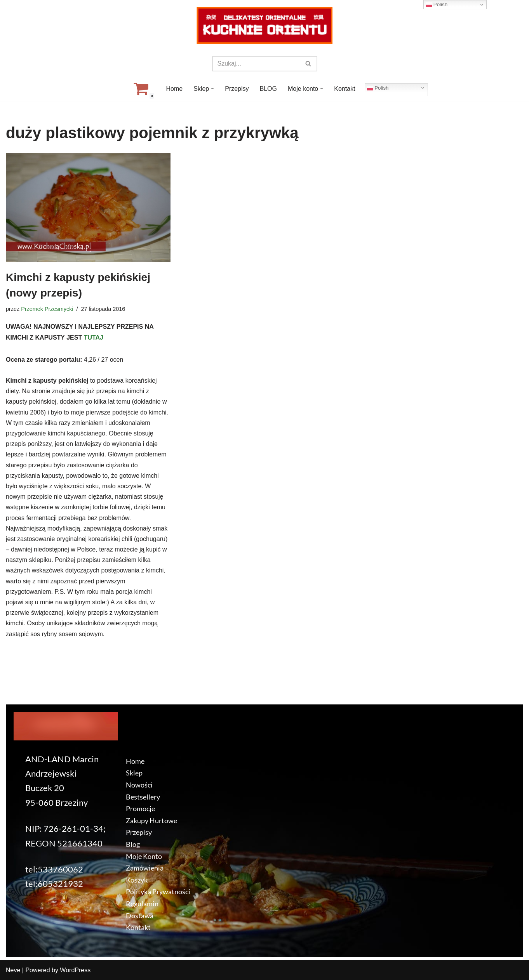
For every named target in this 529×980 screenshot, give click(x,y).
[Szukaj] (256, 64)
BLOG (268, 89)
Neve (13, 970)
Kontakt (345, 89)
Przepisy (237, 89)
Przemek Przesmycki (47, 309)
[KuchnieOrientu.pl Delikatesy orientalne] (264, 26)
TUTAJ (94, 337)
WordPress (75, 970)
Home (174, 89)
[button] (212, 88)
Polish (378, 88)
